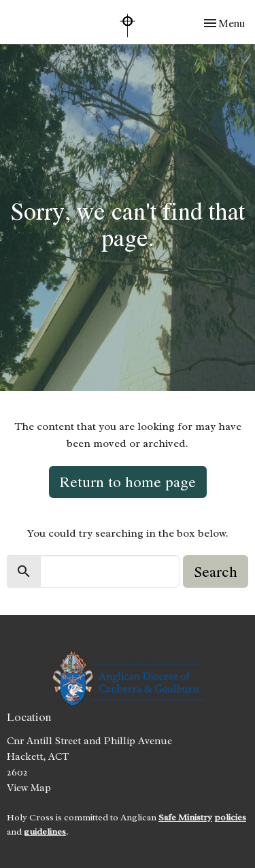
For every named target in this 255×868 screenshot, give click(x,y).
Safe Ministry (185, 817)
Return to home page (128, 482)
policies (230, 817)
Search (216, 571)
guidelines (45, 832)
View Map (29, 788)
